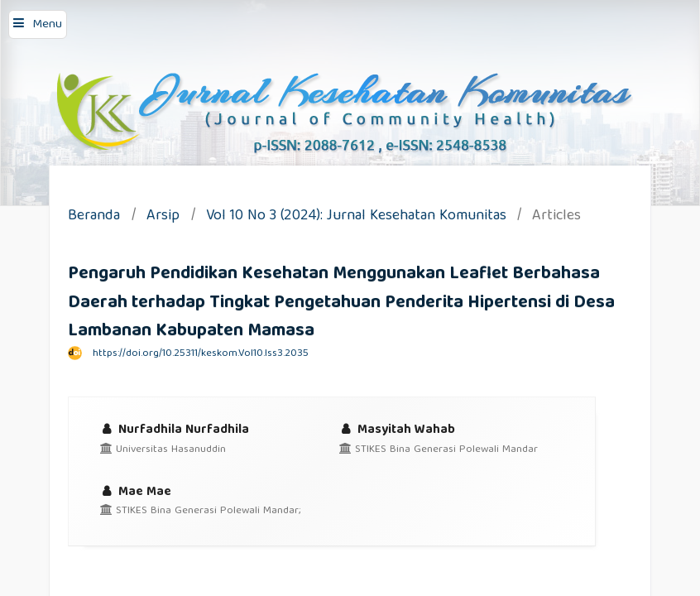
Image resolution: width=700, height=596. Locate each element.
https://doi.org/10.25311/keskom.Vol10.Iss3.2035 (201, 354)
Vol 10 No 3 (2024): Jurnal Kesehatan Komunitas (356, 217)
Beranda (94, 217)
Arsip (163, 217)
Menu (47, 25)
